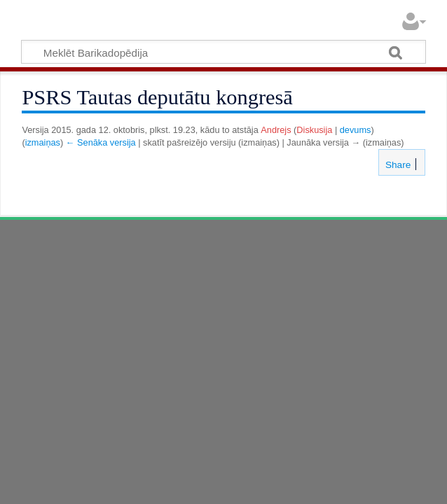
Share (397, 165)
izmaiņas (43, 142)
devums (356, 130)
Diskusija (314, 130)
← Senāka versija (101, 142)
